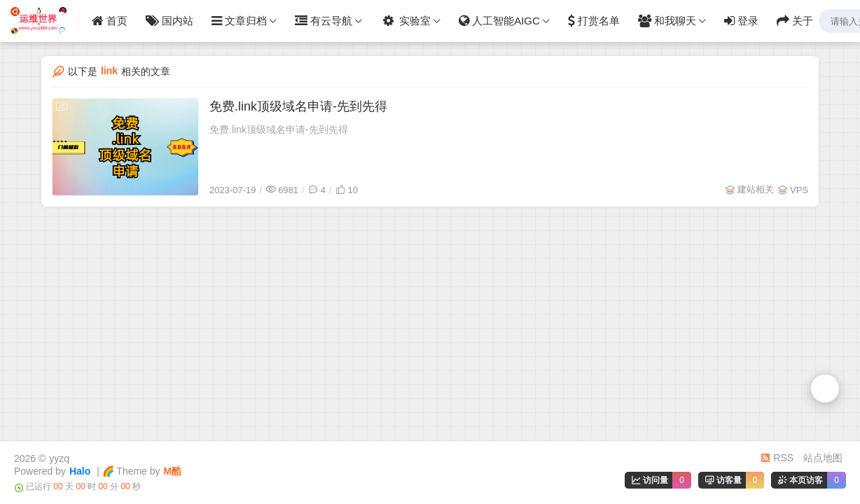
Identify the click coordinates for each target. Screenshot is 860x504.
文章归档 (239, 21)
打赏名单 (594, 21)
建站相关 (756, 189)
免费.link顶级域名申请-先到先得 (298, 106)
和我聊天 (667, 21)
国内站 (169, 21)
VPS (799, 190)
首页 (110, 21)
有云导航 (324, 21)
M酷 (173, 471)
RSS (777, 458)
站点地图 (823, 458)
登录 (741, 21)
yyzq (59, 458)
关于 (795, 21)
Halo (80, 471)
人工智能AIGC (499, 21)
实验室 (404, 21)
